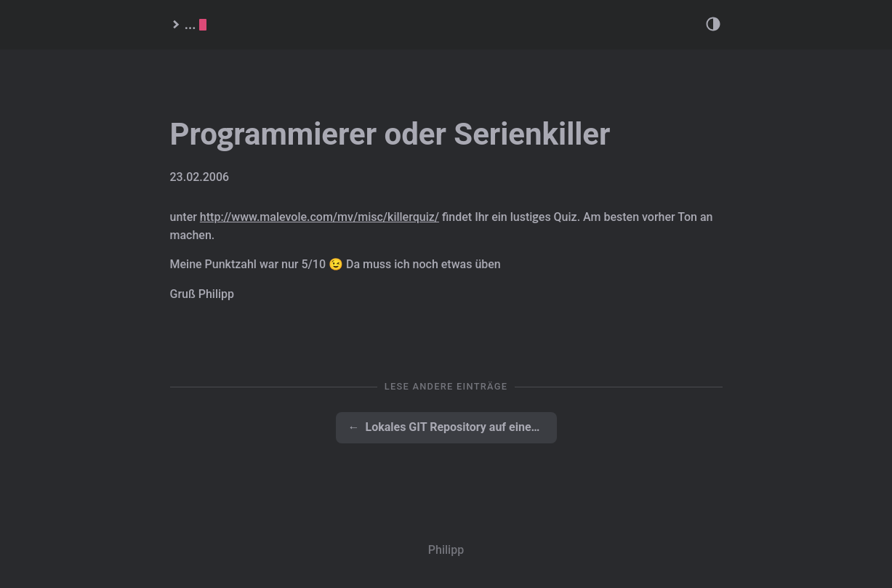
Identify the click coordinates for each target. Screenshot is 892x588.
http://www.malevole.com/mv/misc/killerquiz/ (320, 217)
